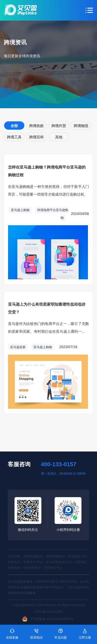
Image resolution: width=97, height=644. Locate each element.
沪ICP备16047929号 (48, 612)
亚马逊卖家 (18, 347)
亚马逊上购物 (20, 210)
